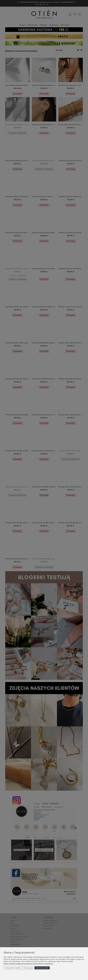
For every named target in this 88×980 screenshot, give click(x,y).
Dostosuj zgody (28, 968)
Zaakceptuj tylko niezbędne (13, 968)
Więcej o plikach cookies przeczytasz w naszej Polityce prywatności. (28, 964)
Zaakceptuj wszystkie (42, 968)
